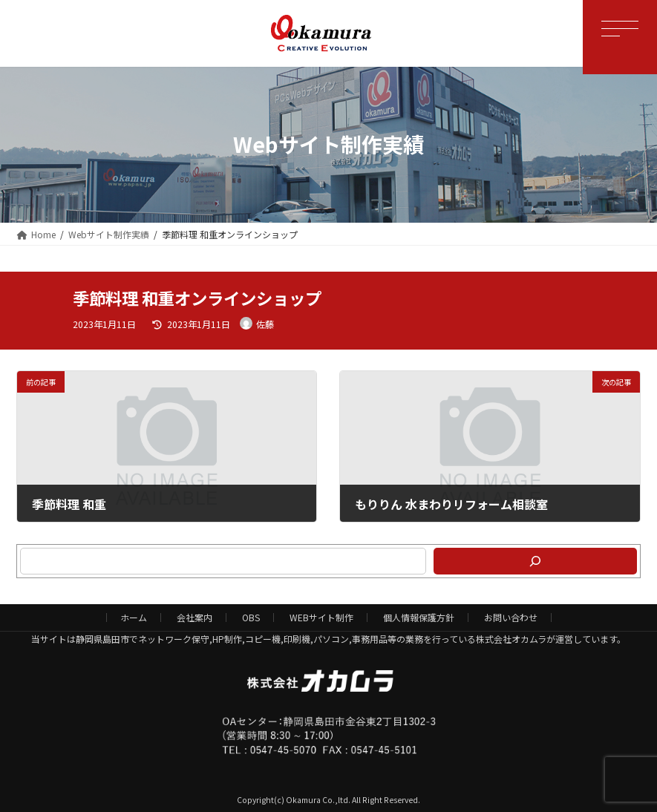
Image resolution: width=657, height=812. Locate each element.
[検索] (535, 561)
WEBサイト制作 (321, 617)
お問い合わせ (511, 617)
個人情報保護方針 (419, 617)
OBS (251, 617)
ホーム (134, 617)
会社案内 (195, 617)
